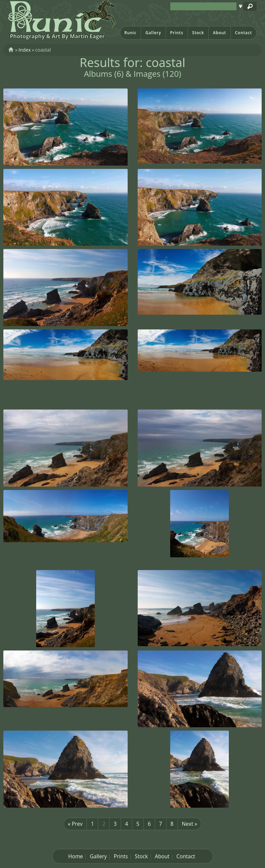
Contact (243, 33)
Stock (198, 33)
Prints (177, 33)
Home (76, 856)
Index (25, 50)
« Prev (75, 824)
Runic (130, 33)
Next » (190, 824)
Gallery (153, 33)
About (220, 33)
